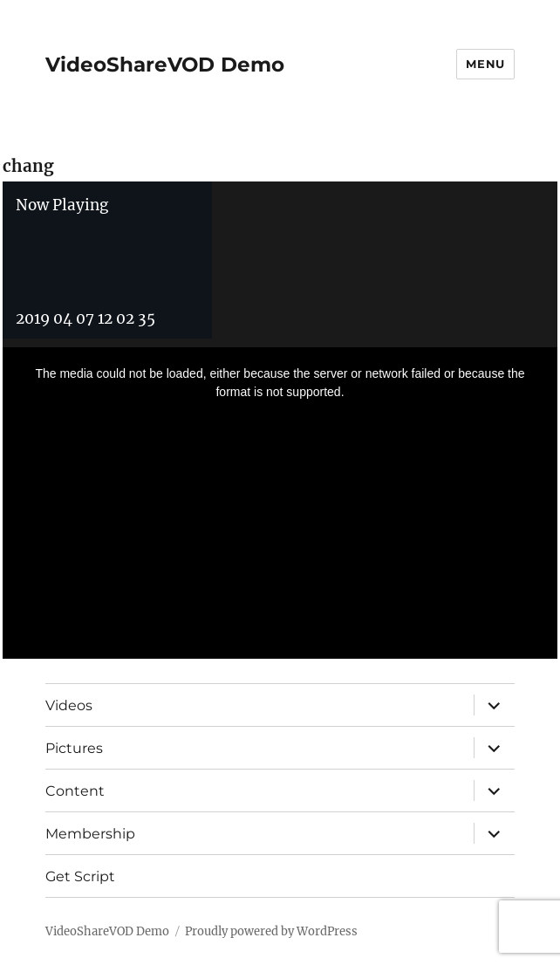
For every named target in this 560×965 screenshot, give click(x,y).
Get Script (80, 876)
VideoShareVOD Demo (165, 65)
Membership (90, 834)
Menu (485, 64)
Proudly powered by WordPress (271, 931)
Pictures (74, 748)
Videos (69, 705)
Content (75, 791)
